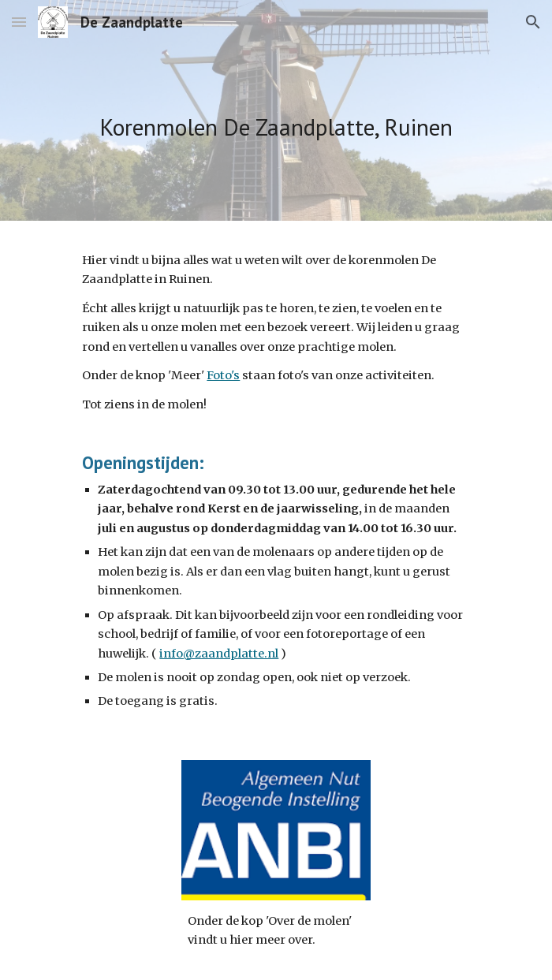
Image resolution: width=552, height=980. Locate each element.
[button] (19, 22)
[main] (276, 110)
